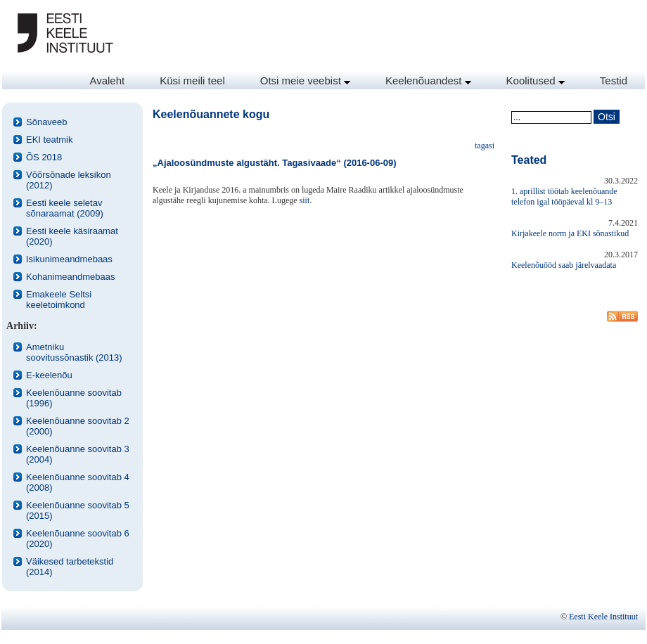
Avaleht (107, 80)
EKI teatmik (49, 140)
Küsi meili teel (192, 80)
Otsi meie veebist (305, 80)
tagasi (485, 146)
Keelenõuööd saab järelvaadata (564, 265)
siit (305, 200)
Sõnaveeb (47, 122)
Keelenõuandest (428, 80)
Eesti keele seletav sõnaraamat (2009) (65, 208)
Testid (614, 80)
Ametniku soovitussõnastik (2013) (74, 352)
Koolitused (536, 80)
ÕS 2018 (44, 157)
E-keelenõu (49, 375)
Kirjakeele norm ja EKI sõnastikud (570, 233)
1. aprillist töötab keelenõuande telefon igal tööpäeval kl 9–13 (564, 197)
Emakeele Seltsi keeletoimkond (59, 300)
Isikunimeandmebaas (69, 259)
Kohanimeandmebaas (70, 277)
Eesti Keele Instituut (603, 617)
